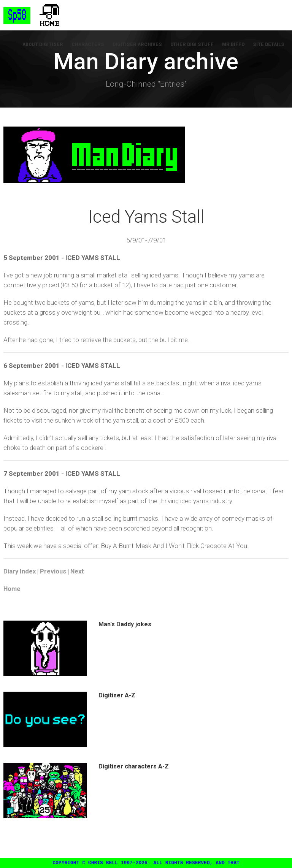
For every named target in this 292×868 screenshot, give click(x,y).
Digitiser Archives (142, 46)
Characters (94, 46)
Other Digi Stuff (195, 46)
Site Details (269, 46)
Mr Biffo (235, 46)
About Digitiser (50, 46)
